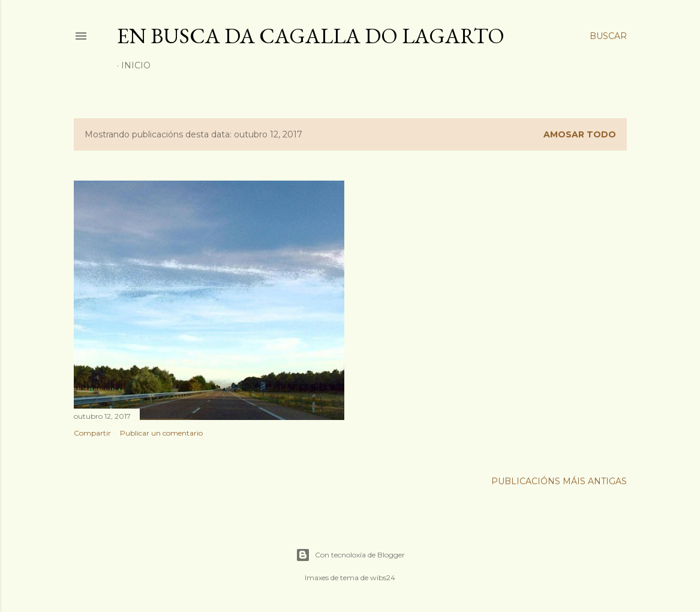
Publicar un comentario (161, 433)
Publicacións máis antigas (559, 481)
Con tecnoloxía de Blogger (350, 555)
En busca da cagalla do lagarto (311, 36)
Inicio (136, 65)
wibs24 (383, 577)
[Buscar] (608, 36)
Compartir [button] (92, 433)
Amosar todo (580, 134)
